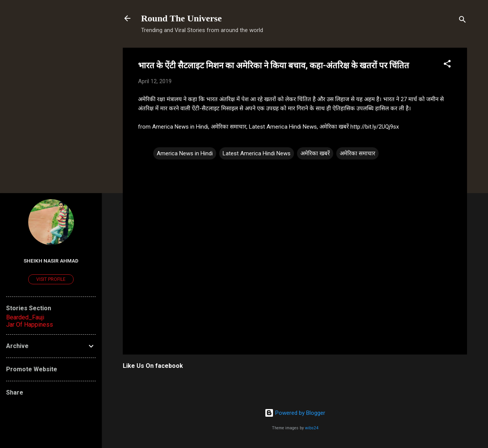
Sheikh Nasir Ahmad (51, 261)
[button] (447, 65)
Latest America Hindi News (257, 153)
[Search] (462, 21)
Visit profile (51, 279)
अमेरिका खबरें (315, 153)
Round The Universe (181, 18)
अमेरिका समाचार (357, 153)
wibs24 (312, 428)
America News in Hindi (185, 153)
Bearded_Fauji (25, 317)
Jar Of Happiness (30, 325)
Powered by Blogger (295, 413)
